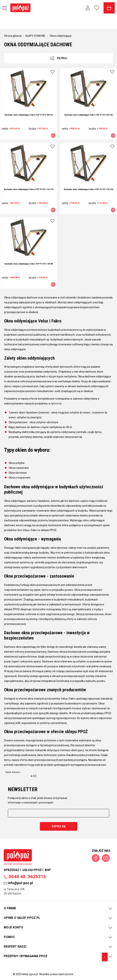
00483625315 (25, 877)
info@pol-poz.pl (18, 883)
